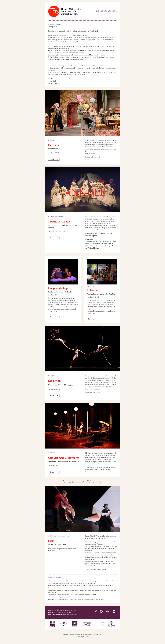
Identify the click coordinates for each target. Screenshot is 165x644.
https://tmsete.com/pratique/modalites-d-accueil (63, 597)
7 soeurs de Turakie (72, 42)
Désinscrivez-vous (82, 636)
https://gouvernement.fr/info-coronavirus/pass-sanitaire (87, 599)
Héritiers (94, 38)
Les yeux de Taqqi (94, 46)
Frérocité (83, 51)
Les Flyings (90, 55)
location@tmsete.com (70, 614)
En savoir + (54, 159)
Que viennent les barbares (60, 59)
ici (99, 157)
